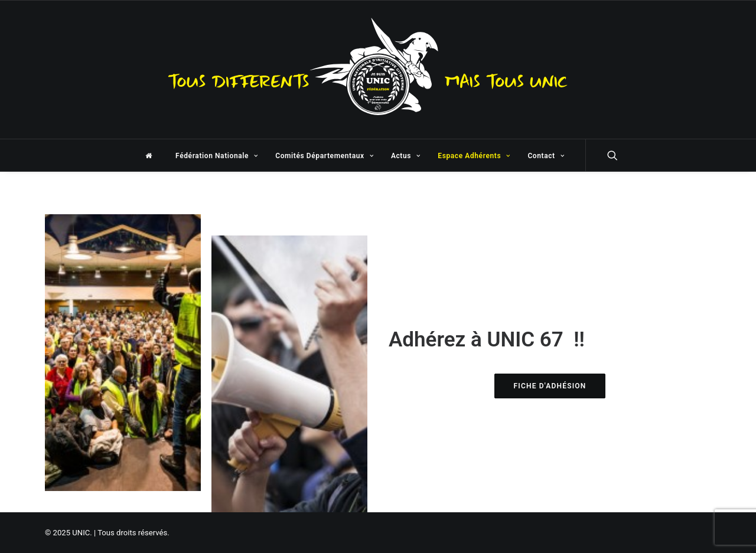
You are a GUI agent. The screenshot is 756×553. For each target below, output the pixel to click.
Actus (406, 156)
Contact (546, 156)
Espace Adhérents (474, 156)
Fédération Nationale (216, 156)
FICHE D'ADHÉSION (550, 386)
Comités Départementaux (324, 156)
